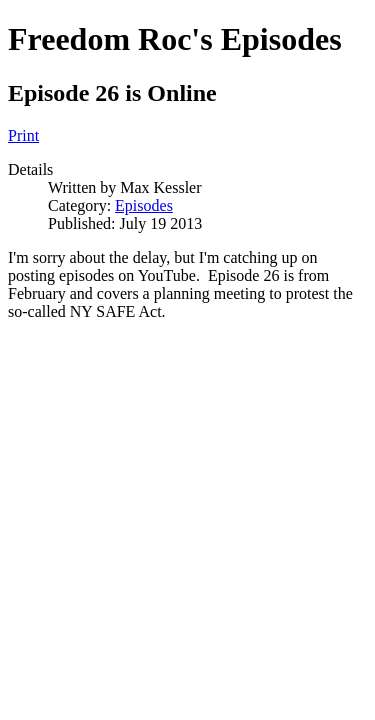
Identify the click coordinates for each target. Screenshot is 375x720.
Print (23, 135)
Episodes (144, 205)
